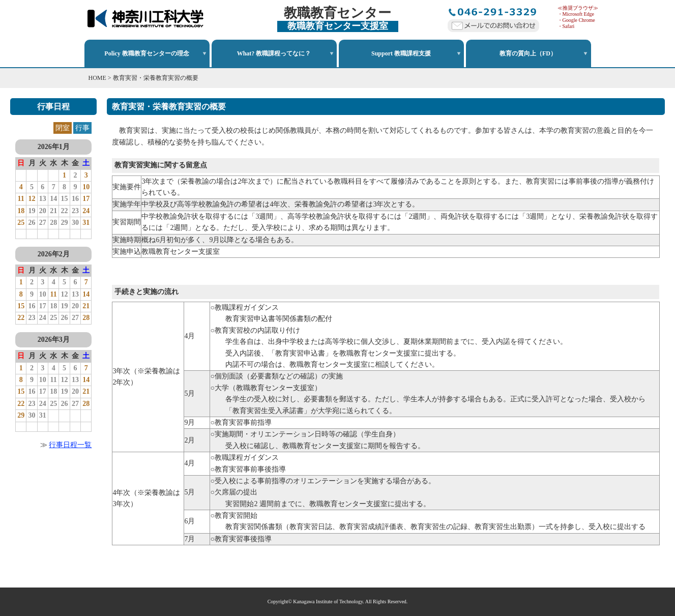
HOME (97, 78)
